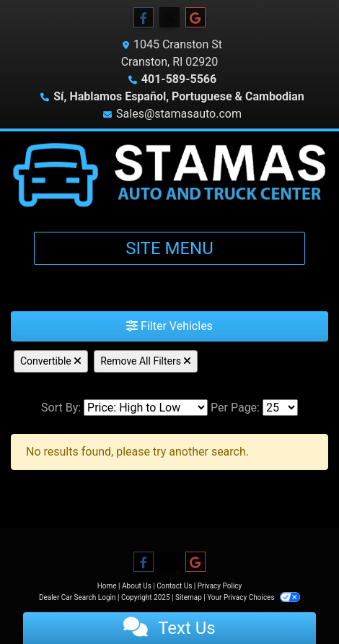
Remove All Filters (146, 361)
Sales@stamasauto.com (179, 114)
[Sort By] (146, 408)
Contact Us (174, 586)
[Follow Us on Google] (195, 18)
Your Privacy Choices (254, 597)
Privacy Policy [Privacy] (220, 586)
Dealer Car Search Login (78, 597)
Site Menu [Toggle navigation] (169, 248)
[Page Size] (280, 408)
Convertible (51, 361)
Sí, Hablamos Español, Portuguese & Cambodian (179, 96)
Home (107, 586)
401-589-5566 (179, 79)
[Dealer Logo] (169, 176)
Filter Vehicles (169, 326)
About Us (137, 586)
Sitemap (189, 597)
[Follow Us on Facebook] (144, 18)
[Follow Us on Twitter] (169, 18)
